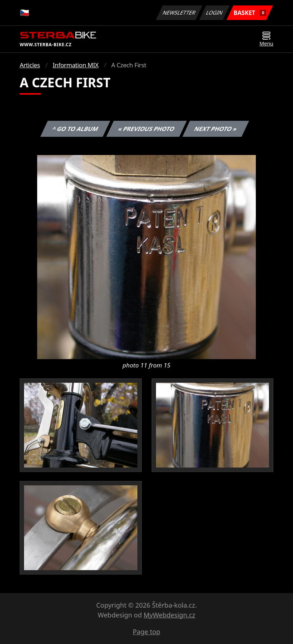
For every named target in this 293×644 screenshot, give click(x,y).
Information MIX (75, 65)
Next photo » (216, 129)
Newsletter (179, 13)
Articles (30, 65)
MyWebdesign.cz (169, 615)
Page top (146, 632)
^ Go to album (75, 129)
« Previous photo (146, 129)
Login (215, 13)
